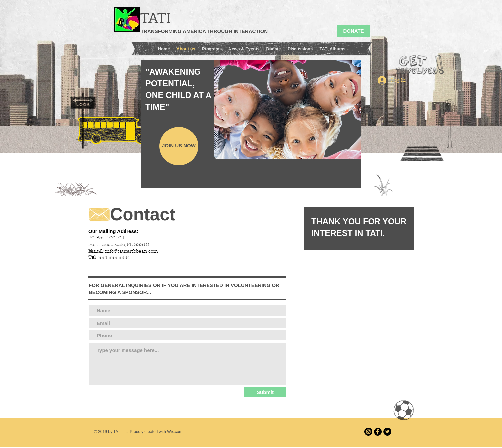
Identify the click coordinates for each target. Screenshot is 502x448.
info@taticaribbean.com (131, 251)
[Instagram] (368, 432)
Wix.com (175, 432)
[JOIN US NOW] (179, 146)
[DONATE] (353, 31)
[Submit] (265, 392)
